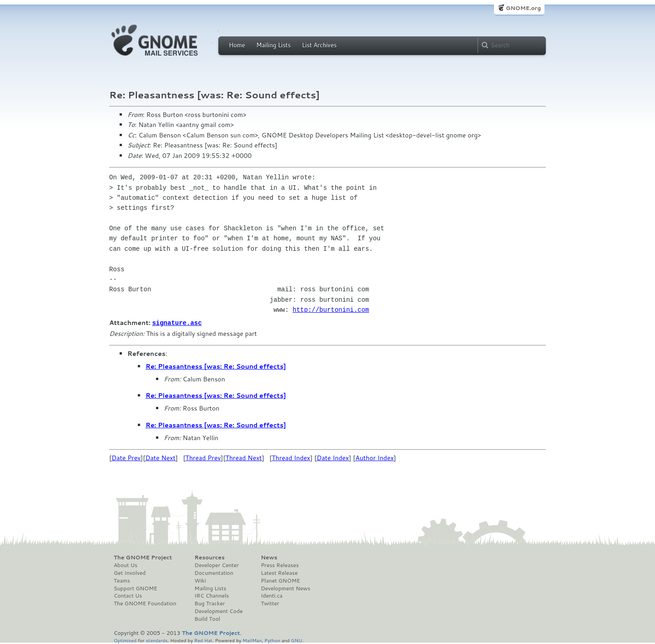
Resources (210, 557)
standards (156, 640)
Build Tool (207, 619)
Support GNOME (136, 588)
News (269, 557)
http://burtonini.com (331, 310)
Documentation (214, 573)
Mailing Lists (273, 45)
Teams (122, 580)
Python (272, 640)
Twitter (270, 603)
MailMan (252, 640)
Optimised (125, 640)
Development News (285, 588)
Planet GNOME (280, 580)
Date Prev (126, 457)
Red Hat (203, 640)
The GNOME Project (143, 557)
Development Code (219, 611)
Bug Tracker (210, 603)
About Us (126, 565)
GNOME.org (523, 8)
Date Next (160, 457)
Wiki (200, 580)
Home (237, 45)
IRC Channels (212, 595)
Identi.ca (272, 595)
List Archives (319, 45)
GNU (297, 640)
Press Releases (280, 565)
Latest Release (279, 573)
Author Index (374, 457)
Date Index (333, 457)
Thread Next (244, 457)
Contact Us (128, 595)
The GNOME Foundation (145, 603)
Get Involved (130, 573)
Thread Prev (203, 457)
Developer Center (217, 565)
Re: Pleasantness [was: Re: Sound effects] (216, 366)
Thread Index (291, 457)
